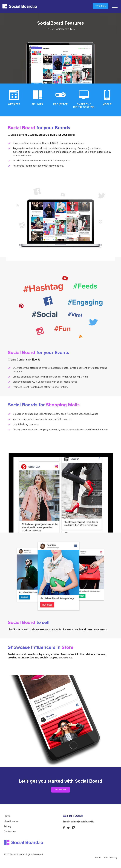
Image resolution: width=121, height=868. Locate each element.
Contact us (10, 822)
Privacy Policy (111, 847)
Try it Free (101, 6)
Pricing (7, 816)
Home (7, 806)
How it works (11, 811)
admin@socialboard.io (82, 811)
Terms (98, 847)
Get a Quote (60, 790)
